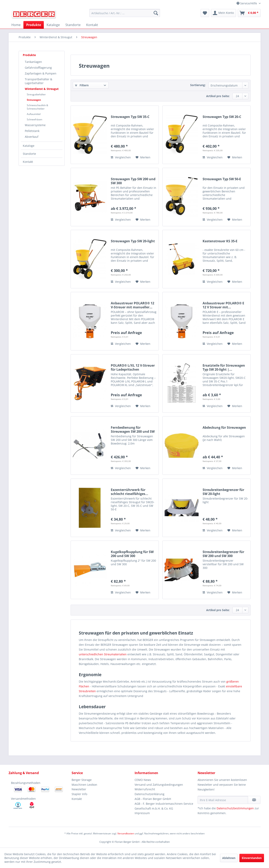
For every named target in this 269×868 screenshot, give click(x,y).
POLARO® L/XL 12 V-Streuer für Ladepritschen (133, 367)
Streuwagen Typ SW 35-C (130, 117)
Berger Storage (82, 780)
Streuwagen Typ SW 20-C (222, 117)
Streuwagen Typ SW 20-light (133, 241)
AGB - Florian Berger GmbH (153, 799)
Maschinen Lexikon (84, 785)
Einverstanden (252, 858)
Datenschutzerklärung (149, 794)
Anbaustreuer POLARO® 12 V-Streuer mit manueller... (132, 305)
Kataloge (29, 146)
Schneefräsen (34, 119)
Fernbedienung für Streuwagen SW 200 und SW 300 (133, 429)
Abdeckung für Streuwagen (224, 428)
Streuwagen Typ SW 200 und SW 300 (133, 181)
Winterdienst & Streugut (42, 89)
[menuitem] (125, 13)
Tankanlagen (33, 62)
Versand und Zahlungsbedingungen (159, 785)
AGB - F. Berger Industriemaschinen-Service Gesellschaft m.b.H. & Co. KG (164, 806)
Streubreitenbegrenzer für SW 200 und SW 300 (223, 554)
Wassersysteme (35, 125)
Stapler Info (79, 794)
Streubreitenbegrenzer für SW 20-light (223, 492)
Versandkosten (126, 833)
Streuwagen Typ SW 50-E (222, 179)
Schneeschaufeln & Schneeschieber (37, 107)
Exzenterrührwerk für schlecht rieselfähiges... (129, 492)
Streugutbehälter (36, 94)
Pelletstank (32, 131)
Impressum (142, 813)
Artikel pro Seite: (218, 96)
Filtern (82, 85)
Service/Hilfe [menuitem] (247, 3)
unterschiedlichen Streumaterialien (103, 654)
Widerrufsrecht (145, 789)
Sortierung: (198, 85)
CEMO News (143, 780)
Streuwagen (34, 100)
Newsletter (79, 789)
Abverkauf (32, 137)
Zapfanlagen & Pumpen (41, 73)
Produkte (29, 55)
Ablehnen (229, 858)
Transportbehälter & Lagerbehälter (38, 81)
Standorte (29, 154)
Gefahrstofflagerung (38, 68)
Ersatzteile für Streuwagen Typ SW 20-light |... (224, 367)
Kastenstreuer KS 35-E (220, 241)
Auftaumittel (34, 114)
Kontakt (28, 162)
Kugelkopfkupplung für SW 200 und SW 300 (132, 554)
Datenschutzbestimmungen (235, 808)
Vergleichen (121, 157)
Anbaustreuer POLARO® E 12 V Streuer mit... (223, 305)
